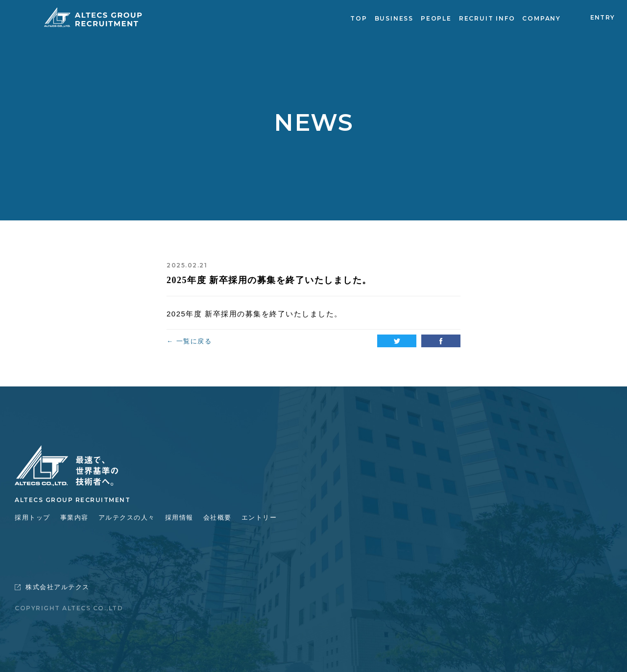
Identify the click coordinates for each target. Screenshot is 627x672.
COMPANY (542, 18)
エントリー (259, 517)
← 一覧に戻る (189, 341)
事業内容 (74, 517)
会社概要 (217, 517)
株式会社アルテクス (52, 587)
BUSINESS (394, 18)
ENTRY (603, 17)
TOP (359, 18)
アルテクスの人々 (127, 517)
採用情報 (179, 517)
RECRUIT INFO (487, 18)
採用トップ (33, 517)
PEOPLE (436, 18)
